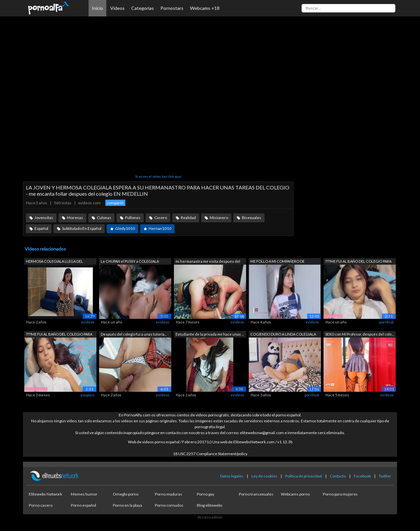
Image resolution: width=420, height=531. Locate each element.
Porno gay (206, 494)
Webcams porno (295, 494)
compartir (115, 203)
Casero (161, 218)
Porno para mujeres (340, 494)
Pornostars (172, 8)
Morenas (75, 218)
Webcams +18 (205, 8)
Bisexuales (252, 218)
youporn (87, 395)
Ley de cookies (264, 476)
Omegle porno (126, 494)
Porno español (84, 505)
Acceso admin (210, 517)
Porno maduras (168, 494)
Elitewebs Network (45, 494)
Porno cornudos (169, 505)
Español (41, 228)
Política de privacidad (304, 476)
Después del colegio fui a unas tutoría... (134, 334)
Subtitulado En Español (82, 228)
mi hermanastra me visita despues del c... (208, 262)
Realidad (188, 218)
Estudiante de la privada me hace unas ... (210, 334)
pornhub (387, 322)
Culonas (104, 218)
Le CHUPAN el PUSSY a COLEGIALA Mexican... (130, 262)
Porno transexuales (256, 494)
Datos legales (232, 476)
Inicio (97, 8)
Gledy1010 (125, 228)
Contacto (338, 476)
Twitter (385, 476)
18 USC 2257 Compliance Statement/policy (210, 454)
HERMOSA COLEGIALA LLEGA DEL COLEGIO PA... (54, 262)
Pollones (133, 218)
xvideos (88, 322)
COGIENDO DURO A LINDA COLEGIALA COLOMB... (283, 335)
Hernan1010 (160, 228)
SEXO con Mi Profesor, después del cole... (359, 334)
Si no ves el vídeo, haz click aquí (158, 176)
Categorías (143, 8)
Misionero (219, 218)
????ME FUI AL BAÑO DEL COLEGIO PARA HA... (358, 262)
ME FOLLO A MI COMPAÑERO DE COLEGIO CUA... (277, 262)
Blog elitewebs (210, 505)
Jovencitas (44, 218)
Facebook (362, 476)
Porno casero (41, 505)
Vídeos (117, 8)
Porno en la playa (127, 505)
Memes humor (84, 494)
